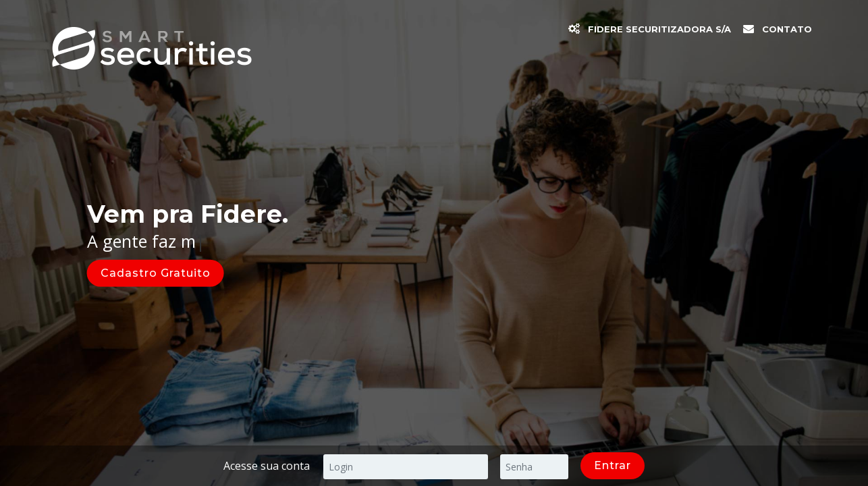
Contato (787, 29)
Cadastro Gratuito (156, 272)
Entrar (613, 465)
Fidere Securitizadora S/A (659, 29)
